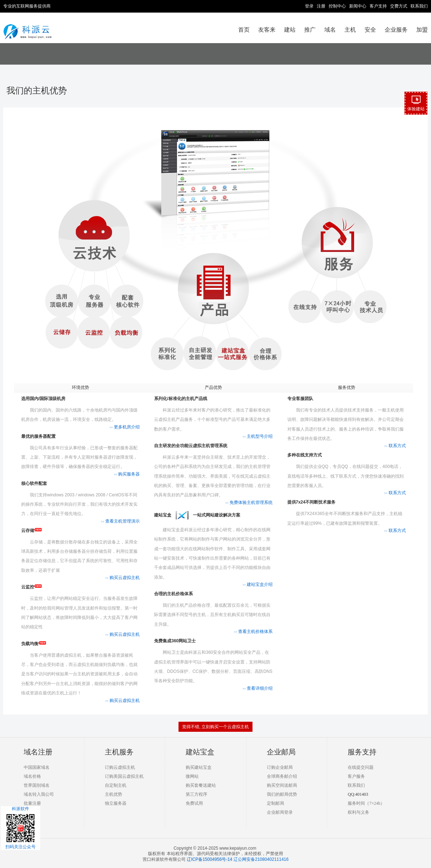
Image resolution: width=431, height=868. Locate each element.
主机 (350, 30)
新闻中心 (358, 6)
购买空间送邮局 (282, 785)
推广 (310, 30)
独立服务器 (116, 803)
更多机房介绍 (125, 427)
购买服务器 (127, 474)
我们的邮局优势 (282, 794)
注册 (321, 6)
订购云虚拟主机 (120, 767)
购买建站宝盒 (199, 767)
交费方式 (399, 6)
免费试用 (194, 803)
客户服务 (356, 776)
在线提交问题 (361, 767)
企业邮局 (281, 752)
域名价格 (32, 776)
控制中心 (337, 6)
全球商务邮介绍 (282, 776)
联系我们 (419, 6)
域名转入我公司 (39, 794)
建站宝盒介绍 (258, 584)
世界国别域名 (37, 785)
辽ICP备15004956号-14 (210, 859)
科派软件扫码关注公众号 (20, 828)
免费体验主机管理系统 (249, 502)
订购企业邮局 (280, 767)
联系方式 (395, 446)
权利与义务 (358, 812)
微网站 (192, 776)
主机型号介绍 (258, 436)
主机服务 (119, 752)
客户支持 (378, 6)
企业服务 (396, 30)
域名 (330, 30)
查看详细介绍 (258, 688)
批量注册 (32, 803)
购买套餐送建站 (201, 785)
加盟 (422, 30)
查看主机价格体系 (253, 632)
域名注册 (38, 752)
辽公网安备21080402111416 (261, 859)
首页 (244, 30)
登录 (309, 6)
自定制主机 (116, 785)
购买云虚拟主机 (122, 578)
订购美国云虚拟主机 (124, 776)
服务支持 (362, 752)
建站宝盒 (200, 752)
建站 (290, 30)
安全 (370, 30)
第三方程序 (196, 794)
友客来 (267, 30)
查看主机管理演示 (120, 521)
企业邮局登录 (280, 812)
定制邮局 (275, 803)
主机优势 (113, 794)
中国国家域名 (37, 767)
